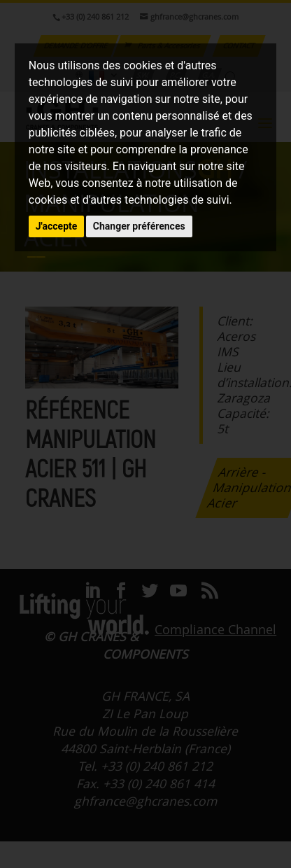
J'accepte (57, 226)
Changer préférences (139, 226)
